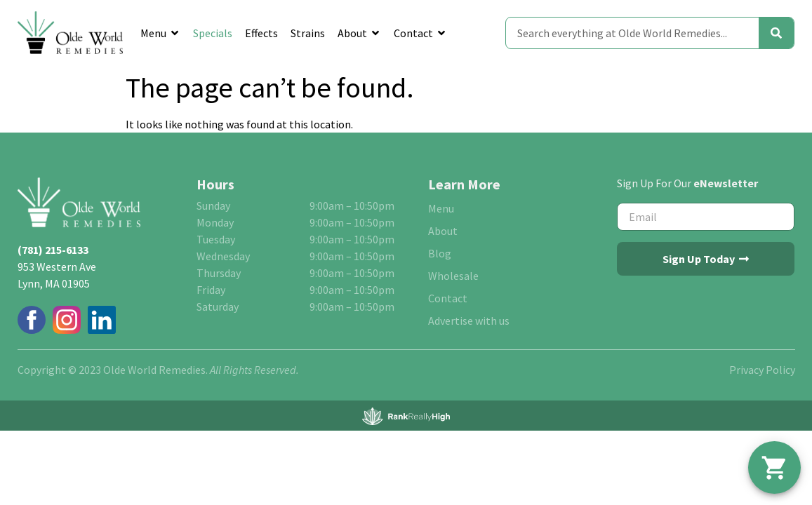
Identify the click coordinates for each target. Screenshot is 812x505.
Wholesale (453, 276)
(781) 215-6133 (53, 250)
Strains (308, 33)
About (359, 33)
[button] (774, 467)
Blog (440, 253)
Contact (420, 33)
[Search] (776, 33)
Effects (261, 33)
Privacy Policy (762, 370)
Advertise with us (469, 321)
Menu (160, 33)
